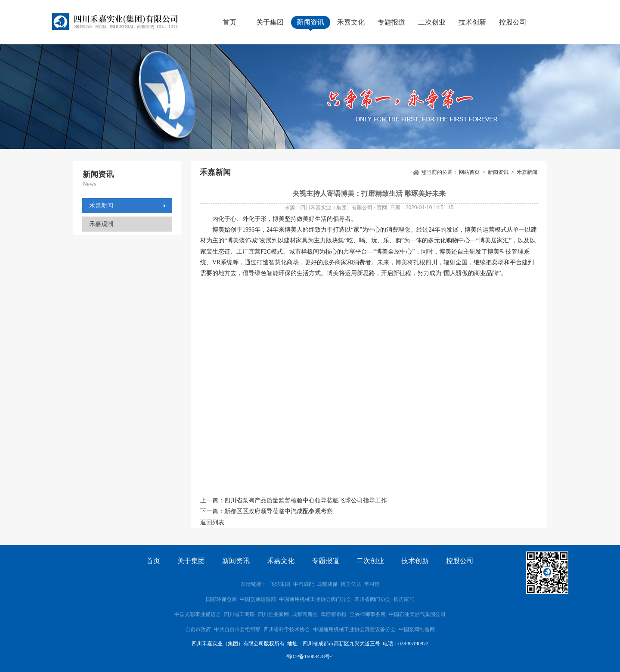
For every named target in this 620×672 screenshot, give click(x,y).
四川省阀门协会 (372, 599)
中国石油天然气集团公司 (417, 614)
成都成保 (327, 584)
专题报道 (391, 22)
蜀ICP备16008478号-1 (310, 657)
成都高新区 (305, 614)
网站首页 (469, 172)
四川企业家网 (273, 614)
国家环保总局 (221, 599)
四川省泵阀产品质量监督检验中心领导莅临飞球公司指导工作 (306, 500)
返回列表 (212, 522)
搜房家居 (404, 599)
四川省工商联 (239, 614)
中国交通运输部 (258, 599)
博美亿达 (351, 584)
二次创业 (432, 22)
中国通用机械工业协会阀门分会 (315, 599)
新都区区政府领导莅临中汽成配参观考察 (279, 511)
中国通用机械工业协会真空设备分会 (354, 629)
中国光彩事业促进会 (198, 614)
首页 (229, 22)
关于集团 (270, 22)
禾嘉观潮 (101, 224)
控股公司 (513, 22)
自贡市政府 (198, 629)
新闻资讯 (310, 22)
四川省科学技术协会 (287, 629)
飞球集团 (280, 584)
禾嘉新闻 (101, 206)
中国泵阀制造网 (417, 629)
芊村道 (372, 584)
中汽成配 (304, 584)
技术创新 (472, 22)
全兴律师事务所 (368, 614)
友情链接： (254, 584)
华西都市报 (334, 614)
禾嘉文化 (351, 22)
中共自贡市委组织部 (238, 629)
